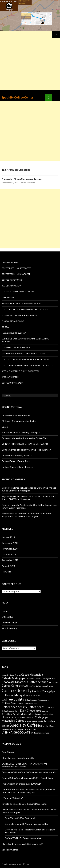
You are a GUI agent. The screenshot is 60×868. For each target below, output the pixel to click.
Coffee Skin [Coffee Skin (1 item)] (50, 707)
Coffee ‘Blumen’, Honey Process (18, 292)
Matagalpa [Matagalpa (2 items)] (41, 717)
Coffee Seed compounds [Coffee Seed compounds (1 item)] (27, 704)
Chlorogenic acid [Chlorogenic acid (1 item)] (48, 679)
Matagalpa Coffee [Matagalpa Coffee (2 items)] (13, 721)
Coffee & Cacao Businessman (16, 415)
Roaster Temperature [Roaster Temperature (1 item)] (46, 721)
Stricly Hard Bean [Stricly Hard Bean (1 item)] (47, 726)
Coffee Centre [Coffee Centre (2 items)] (11, 686)
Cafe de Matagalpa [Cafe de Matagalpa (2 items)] (13, 678)
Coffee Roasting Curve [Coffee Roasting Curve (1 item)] (11, 711)
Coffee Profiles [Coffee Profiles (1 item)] (34, 695)
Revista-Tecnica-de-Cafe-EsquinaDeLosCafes (25, 804)
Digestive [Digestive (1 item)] (44, 711)
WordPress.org (9, 628)
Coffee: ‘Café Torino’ (12, 280)
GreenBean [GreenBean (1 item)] (29, 714)
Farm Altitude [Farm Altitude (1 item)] (18, 714)
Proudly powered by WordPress (15, 864)
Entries (7, 617)
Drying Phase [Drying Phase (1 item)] (7, 714)
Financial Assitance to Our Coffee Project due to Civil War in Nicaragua (29, 489)
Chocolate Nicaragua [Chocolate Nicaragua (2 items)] (15, 682)
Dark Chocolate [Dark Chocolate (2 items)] (30, 711)
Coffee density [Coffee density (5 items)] (17, 690)
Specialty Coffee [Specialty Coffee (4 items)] (25, 725)
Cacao (5, 427)
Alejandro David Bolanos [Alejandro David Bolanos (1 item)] (11, 675)
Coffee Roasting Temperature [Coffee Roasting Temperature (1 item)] (37, 700)
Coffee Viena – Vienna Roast (16, 274)
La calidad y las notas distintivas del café (23, 844)
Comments (9, 623)
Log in (5, 611)
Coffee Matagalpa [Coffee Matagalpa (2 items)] (44, 691)
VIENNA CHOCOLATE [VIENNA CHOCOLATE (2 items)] (16, 732)
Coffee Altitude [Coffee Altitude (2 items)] (38, 682)
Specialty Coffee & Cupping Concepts (20, 371)
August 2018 (8, 566)
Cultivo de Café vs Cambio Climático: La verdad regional (25, 340)
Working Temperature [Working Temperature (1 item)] (40, 733)
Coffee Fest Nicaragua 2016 (16, 348)
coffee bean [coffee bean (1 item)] (53, 682)
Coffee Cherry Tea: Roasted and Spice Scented (25, 309)
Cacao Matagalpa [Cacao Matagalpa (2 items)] (32, 675)
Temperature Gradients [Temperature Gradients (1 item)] (26, 729)
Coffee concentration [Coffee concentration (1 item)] (44, 686)
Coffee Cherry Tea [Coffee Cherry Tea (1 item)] (28, 686)
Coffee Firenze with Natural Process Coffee (27, 824)
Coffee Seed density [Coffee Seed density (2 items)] (14, 707)
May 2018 (6, 572)
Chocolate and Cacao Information (18, 758)
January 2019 (8, 537)
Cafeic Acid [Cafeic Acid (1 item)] (30, 679)
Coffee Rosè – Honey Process (16, 268)
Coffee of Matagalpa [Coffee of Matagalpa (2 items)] (15, 695)
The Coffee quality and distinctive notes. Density (27, 359)
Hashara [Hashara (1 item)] (38, 714)
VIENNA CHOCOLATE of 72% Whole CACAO (22, 303)
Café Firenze (8, 298)
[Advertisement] (30, 61)
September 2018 (10, 560)
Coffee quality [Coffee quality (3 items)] (13, 699)
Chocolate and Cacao (13, 321)
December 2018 (10, 543)
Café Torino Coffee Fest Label (20, 818)
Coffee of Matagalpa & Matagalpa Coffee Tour (25, 438)
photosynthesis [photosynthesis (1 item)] (31, 721)
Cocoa (5, 327)
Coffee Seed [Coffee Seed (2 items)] (9, 703)
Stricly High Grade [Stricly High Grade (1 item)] (9, 729)
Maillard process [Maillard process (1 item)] (28, 717)
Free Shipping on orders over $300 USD (21, 784)
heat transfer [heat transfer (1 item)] (47, 714)
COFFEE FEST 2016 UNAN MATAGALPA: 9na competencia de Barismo (24, 765)
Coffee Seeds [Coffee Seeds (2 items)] (36, 707)
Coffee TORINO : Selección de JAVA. (23, 838)
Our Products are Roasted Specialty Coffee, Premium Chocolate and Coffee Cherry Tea (28, 791)
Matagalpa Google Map (14, 333)
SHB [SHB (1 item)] (3, 726)
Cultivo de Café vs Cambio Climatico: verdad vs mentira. (29, 772)
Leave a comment (27, 183)
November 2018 (10, 549)
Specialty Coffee (10, 377)
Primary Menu (56, 35)
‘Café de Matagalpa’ (11, 286)
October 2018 (9, 554)
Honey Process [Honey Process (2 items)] (11, 717)
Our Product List (10, 262)
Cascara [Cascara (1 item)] (38, 679)
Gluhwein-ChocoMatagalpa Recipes (22, 179)
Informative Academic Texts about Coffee (23, 353)
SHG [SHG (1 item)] (7, 726)
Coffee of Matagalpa (12, 383)
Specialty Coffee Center (17, 97)
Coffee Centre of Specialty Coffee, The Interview (26, 450)
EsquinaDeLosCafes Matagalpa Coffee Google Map (27, 778)
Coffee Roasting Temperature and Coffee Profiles (27, 365)
